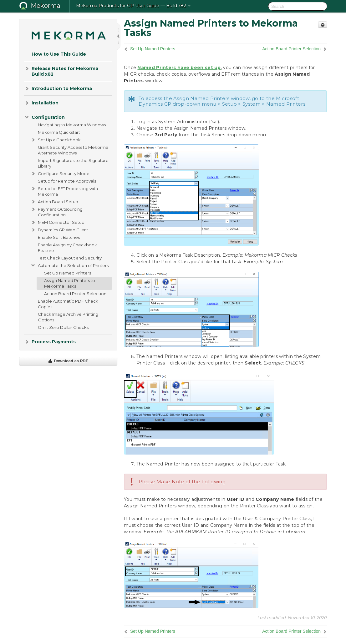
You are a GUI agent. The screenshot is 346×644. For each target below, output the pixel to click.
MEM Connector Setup (57, 222)
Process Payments (50, 342)
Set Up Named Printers (68, 273)
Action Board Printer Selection (75, 294)
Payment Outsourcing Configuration (56, 211)
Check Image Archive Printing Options (68, 317)
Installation (41, 103)
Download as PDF (68, 361)
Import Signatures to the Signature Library (73, 163)
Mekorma (46, 6)
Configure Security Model (60, 174)
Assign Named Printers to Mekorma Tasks (70, 283)
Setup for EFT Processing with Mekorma (64, 191)
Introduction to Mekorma (58, 88)
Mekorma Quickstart (59, 132)
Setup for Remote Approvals (67, 181)
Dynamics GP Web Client (59, 230)
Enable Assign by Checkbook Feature (67, 248)
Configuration (44, 117)
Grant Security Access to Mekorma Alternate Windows (73, 150)
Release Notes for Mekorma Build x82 (61, 71)
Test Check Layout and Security (70, 258)
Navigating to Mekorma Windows (72, 125)
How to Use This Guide (59, 54)
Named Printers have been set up (179, 68)
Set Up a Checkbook (56, 140)
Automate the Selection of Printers (69, 265)
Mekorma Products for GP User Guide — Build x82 (133, 6)
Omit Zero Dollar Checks (63, 327)
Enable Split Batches (59, 237)
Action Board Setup (54, 202)
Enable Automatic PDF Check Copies (68, 304)
